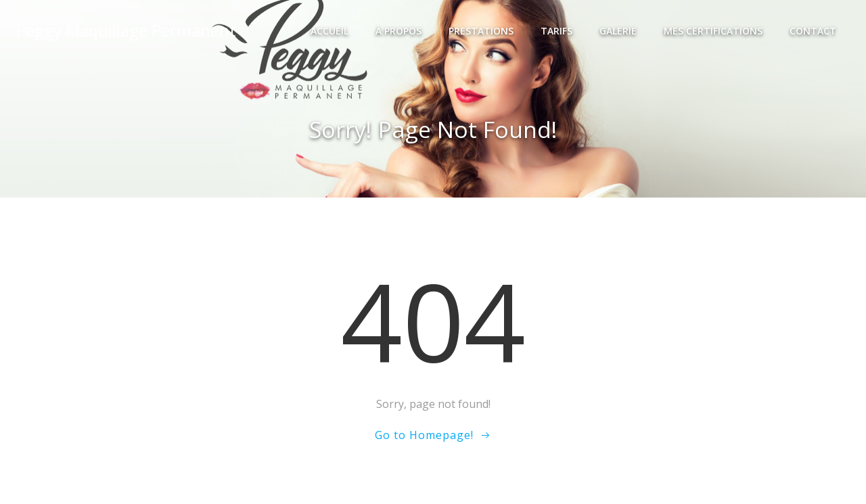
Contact (813, 31)
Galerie (618, 31)
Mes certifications (713, 31)
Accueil (329, 31)
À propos (398, 31)
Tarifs (556, 31)
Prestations (481, 31)
